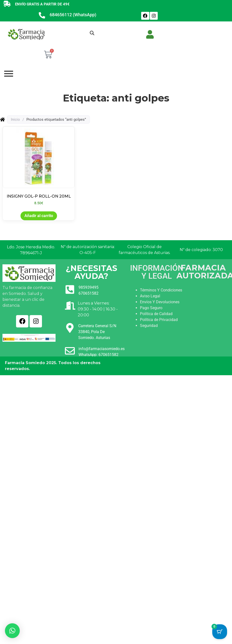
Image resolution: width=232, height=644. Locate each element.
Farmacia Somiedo (25, 363)
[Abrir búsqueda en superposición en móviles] (92, 33)
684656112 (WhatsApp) (73, 15)
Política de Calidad (156, 314)
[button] (12, 631)
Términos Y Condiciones (161, 290)
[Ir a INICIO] (26, 34)
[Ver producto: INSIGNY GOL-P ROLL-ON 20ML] (39, 166)
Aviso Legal (150, 296)
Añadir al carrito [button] (39, 216)
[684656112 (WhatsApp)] (42, 16)
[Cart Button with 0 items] (220, 631)
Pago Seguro (151, 308)
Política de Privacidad (159, 320)
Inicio (15, 119)
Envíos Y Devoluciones (160, 302)
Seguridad (149, 326)
